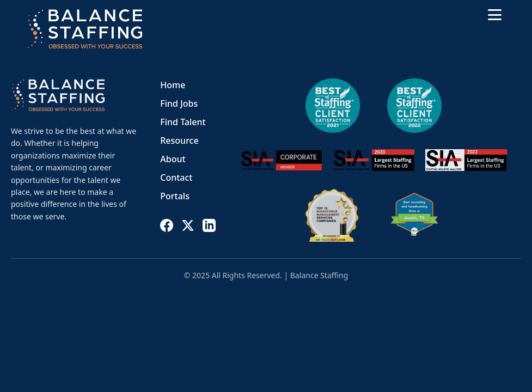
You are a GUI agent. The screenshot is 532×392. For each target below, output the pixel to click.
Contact (176, 177)
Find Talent (183, 122)
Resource (179, 140)
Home (173, 85)
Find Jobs (179, 103)
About (173, 159)
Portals (175, 196)
